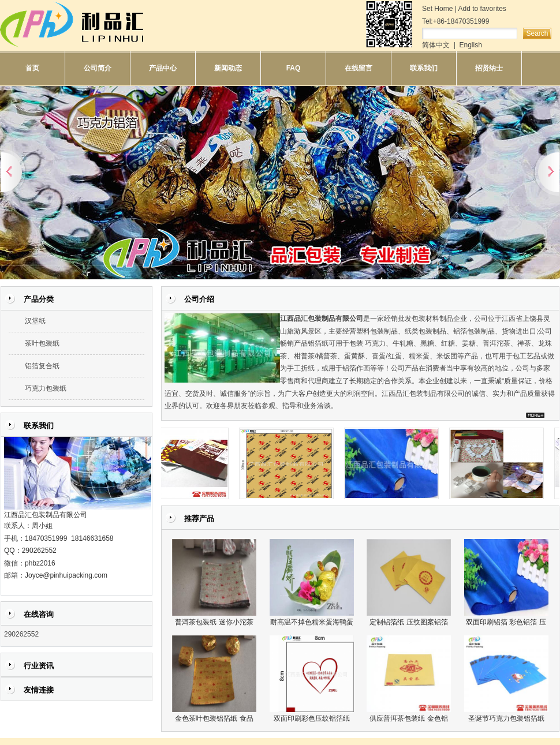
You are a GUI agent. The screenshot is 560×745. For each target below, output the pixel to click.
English (470, 45)
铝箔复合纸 (42, 366)
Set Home (437, 9)
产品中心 (163, 68)
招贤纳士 (489, 68)
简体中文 (436, 45)
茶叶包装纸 (42, 343)
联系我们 (424, 68)
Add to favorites (482, 9)
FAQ (294, 68)
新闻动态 (228, 68)
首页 (32, 68)
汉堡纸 (35, 321)
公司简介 (98, 68)
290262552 (21, 634)
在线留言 (359, 68)
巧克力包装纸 (46, 388)
